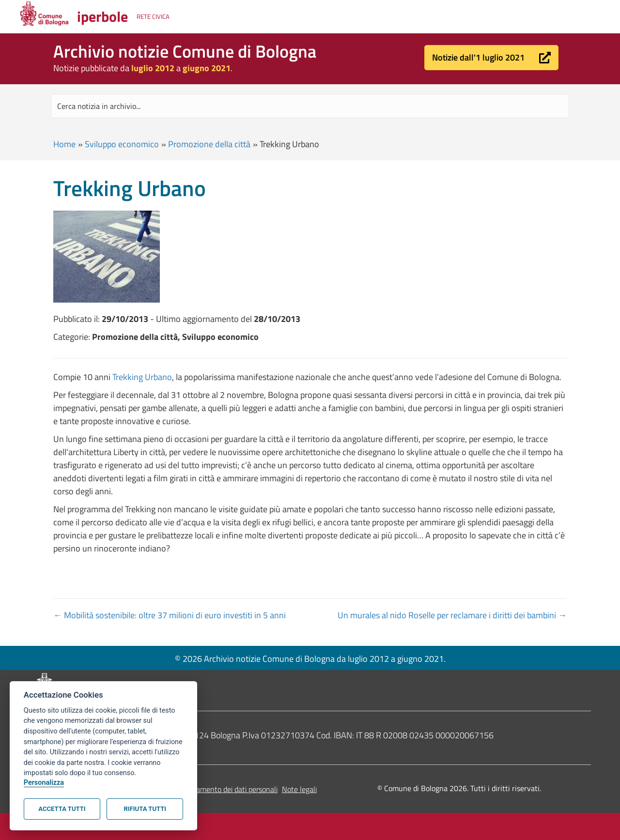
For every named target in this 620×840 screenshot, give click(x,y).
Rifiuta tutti (145, 809)
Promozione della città (209, 144)
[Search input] (310, 106)
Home (64, 144)
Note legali (299, 789)
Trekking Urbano (142, 377)
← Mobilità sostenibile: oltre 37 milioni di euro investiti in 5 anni (170, 615)
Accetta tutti (62, 809)
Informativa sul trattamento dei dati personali (204, 789)
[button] (491, 58)
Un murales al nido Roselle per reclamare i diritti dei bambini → (452, 615)
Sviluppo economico (122, 144)
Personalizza (44, 783)
